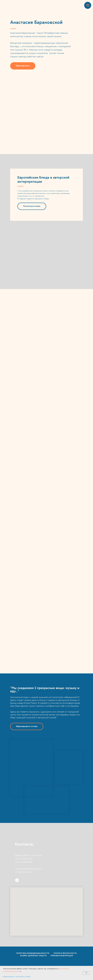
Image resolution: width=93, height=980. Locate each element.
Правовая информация (62, 956)
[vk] (17, 880)
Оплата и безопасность (65, 953)
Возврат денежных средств (33, 956)
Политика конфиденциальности (33, 953)
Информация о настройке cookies (17, 977)
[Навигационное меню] (88, 5)
